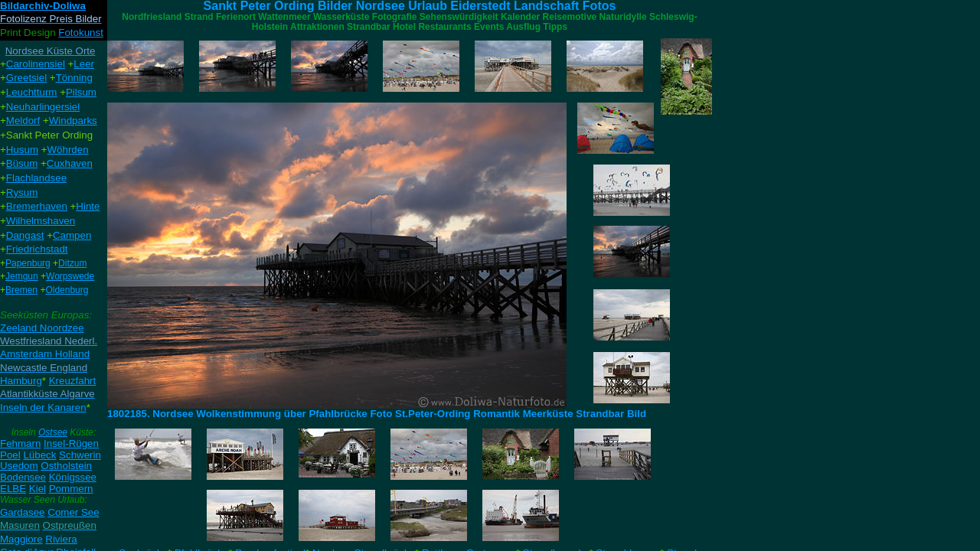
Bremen (21, 290)
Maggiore (21, 539)
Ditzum (72, 263)
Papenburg (28, 263)
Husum (22, 150)
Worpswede (70, 276)
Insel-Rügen (71, 443)
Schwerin (80, 455)
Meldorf (23, 121)
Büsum (22, 163)
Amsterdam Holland (45, 354)
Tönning (74, 78)
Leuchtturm (32, 92)
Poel (10, 455)
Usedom (19, 466)
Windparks (73, 121)
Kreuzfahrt (73, 381)
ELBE (13, 489)
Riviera (61, 539)
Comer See (73, 512)
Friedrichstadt (37, 249)
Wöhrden (68, 150)
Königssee (73, 477)
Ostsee (53, 432)
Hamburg (21, 381)
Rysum (22, 192)
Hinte (88, 206)
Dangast (25, 235)
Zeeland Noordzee (42, 328)
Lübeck (39, 455)
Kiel (38, 489)
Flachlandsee (36, 178)
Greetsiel (26, 78)
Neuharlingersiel (43, 107)
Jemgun (22, 276)
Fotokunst (81, 33)
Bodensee (23, 477)
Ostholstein (66, 466)
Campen (72, 235)
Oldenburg (67, 290)
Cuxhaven (70, 163)
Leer (84, 64)
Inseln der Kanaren (43, 408)
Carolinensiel (36, 64)
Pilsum (81, 92)
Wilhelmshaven (41, 221)
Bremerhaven (37, 206)
